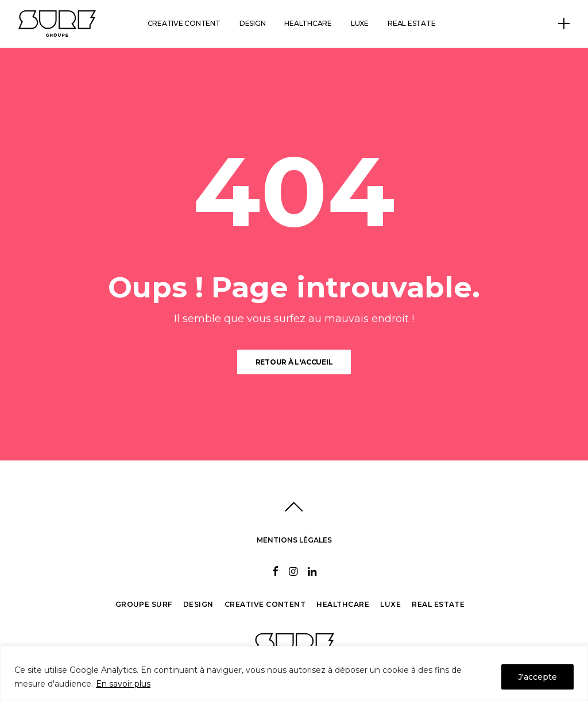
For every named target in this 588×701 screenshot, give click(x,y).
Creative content (184, 23)
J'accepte (537, 677)
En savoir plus (123, 684)
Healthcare (308, 23)
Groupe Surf (144, 604)
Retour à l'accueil (294, 362)
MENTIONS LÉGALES (294, 540)
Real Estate (438, 604)
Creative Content (265, 604)
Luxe (360, 23)
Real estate (411, 23)
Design (253, 23)
